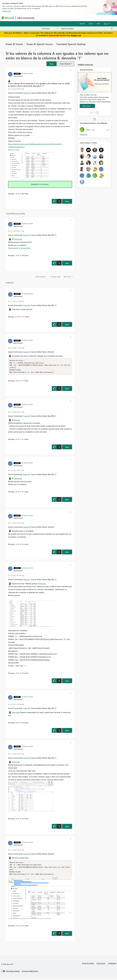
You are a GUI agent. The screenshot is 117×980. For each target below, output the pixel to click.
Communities (69, 18)
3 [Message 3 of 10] (15, 819)
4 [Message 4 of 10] (15, 723)
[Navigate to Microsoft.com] (8, 18)
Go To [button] (106, 24)
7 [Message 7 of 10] (15, 255)
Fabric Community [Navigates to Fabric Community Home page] (26, 18)
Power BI (26, 93)
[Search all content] (87, 29)
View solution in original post (19, 248)
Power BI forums (14, 44)
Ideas (59, 18)
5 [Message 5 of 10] (15, 674)
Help (98, 24)
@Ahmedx (18, 239)
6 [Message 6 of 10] (15, 545)
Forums (40, 18)
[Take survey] (87, 106)
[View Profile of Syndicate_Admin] (27, 73)
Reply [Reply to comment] (67, 263)
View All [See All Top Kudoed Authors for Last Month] (84, 134)
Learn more (7, 11)
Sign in (91, 24)
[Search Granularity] (50, 29)
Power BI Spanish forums (40, 44)
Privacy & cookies (88, 965)
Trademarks (112, 965)
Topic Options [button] (65, 64)
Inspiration (50, 18)
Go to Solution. (43, 184)
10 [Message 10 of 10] (15, 317)
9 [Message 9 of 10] (15, 381)
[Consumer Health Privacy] (30, 972)
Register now (76, 35)
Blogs (79, 18)
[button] (52, 64)
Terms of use (101, 965)
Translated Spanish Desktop (71, 44)
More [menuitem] (87, 18)
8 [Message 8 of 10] (15, 440)
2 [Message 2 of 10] (15, 927)
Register (82, 24)
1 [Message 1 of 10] (15, 194)
